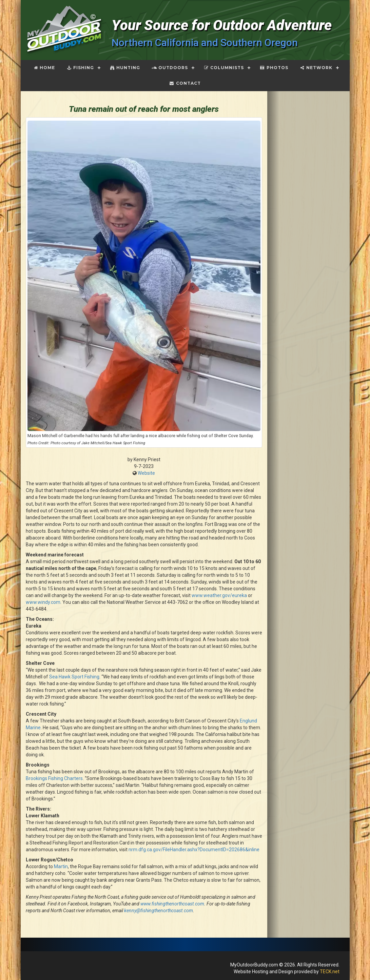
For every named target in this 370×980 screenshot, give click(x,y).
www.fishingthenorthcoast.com (172, 904)
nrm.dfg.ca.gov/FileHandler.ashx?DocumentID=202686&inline (194, 850)
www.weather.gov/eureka (219, 595)
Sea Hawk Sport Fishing (74, 677)
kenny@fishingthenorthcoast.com (159, 911)
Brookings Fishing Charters (54, 778)
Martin (61, 866)
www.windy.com (43, 602)
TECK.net (330, 972)
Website (146, 473)
